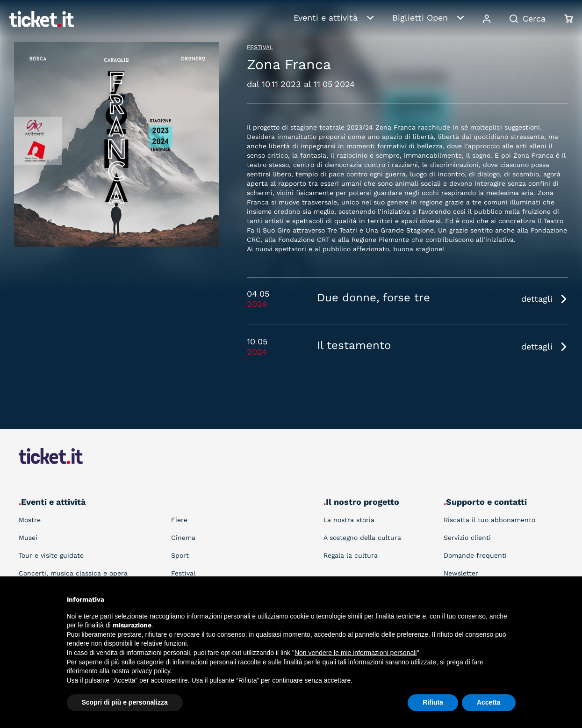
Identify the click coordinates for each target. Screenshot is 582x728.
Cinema (183, 538)
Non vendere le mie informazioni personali (356, 653)
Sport (180, 555)
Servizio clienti (467, 538)
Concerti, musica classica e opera (73, 573)
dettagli (537, 299)
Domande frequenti (475, 555)
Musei (28, 538)
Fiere (179, 520)
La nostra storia (349, 520)
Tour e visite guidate (51, 555)
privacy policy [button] (151, 671)
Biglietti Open (420, 18)
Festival (260, 47)
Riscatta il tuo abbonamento (489, 520)
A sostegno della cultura (362, 538)
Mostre (30, 520)
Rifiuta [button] (433, 702)
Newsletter (461, 573)
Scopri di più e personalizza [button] (125, 702)
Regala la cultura (351, 555)
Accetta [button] (489, 702)
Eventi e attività (326, 18)
